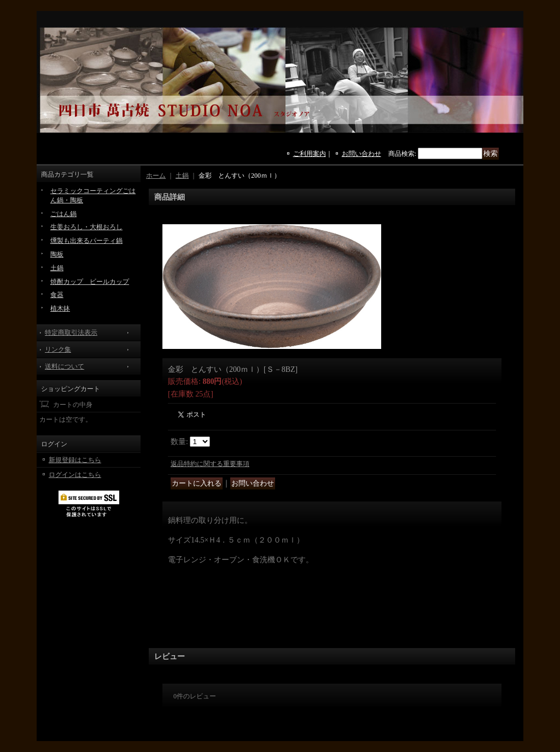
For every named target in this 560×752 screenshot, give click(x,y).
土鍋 (57, 268)
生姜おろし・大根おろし (86, 227)
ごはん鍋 (63, 214)
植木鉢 (60, 308)
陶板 (57, 254)
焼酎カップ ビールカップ (90, 282)
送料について (65, 366)
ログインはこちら (75, 475)
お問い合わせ (361, 154)
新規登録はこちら (75, 460)
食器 (57, 295)
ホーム (156, 176)
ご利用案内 (310, 154)
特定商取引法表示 (71, 333)
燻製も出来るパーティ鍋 (86, 241)
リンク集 (58, 349)
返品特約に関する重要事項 (210, 464)
